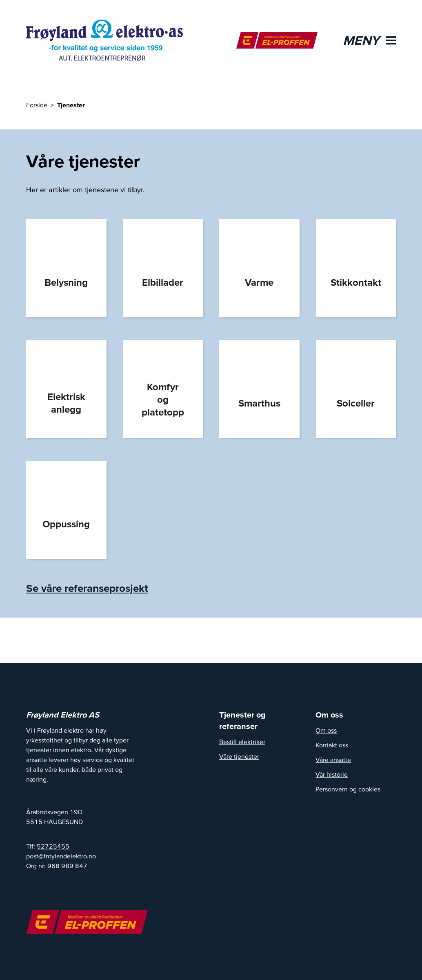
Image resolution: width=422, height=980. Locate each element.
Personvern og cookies (348, 789)
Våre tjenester (239, 756)
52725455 (53, 846)
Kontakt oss (332, 745)
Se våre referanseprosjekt (87, 588)
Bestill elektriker (242, 742)
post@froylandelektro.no (61, 856)
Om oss (326, 730)
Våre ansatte (333, 760)
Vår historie (332, 774)
